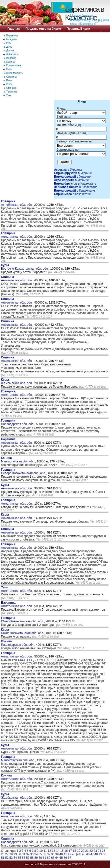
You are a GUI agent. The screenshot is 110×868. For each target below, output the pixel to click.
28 (11, 854)
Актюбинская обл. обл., (18, 203)
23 (95, 851)
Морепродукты (15, 73)
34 (36, 854)
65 (61, 858)
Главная (14, 29)
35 (40, 854)
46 (88, 854)
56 (24, 858)
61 (44, 858)
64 (57, 858)
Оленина (11, 77)
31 (24, 854)
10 (41, 851)
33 (32, 854)
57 (28, 858)
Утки (9, 95)
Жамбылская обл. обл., (18, 381)
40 (61, 854)
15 (62, 851)
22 (91, 851)
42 (69, 854)
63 (53, 858)
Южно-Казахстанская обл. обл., (23, 620)
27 (7, 854)
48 (96, 854)
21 (87, 851)
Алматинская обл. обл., (18, 235)
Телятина (12, 92)
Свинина (11, 88)
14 (58, 851)
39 (57, 854)
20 (83, 851)
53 (11, 858)
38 (53, 854)
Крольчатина (14, 65)
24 (99, 851)
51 (3, 858)
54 (15, 858)
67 (69, 858)
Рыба (9, 84)
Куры (9, 69)
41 (65, 854)
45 (84, 854)
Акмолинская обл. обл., (18, 279)
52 (7, 858)
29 (15, 854)
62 (49, 858)
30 (19, 854)
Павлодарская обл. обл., (18, 422)
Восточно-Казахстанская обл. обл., (26, 267)
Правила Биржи (78, 29)
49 (100, 854)
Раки (9, 80)
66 (65, 858)
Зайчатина (12, 54)
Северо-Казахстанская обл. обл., (24, 471)
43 (74, 854)
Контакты (31, 864)
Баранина (12, 36)
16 (66, 851)
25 (104, 851)
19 (79, 851)
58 (32, 858)
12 (49, 851)
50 (105, 854)
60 (40, 858)
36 (44, 854)
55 (19, 858)
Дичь (9, 47)
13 (53, 851)
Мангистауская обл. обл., (19, 460)
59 (36, 858)
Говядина (12, 39)
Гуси (9, 43)
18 (74, 851)
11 (45, 851)
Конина (10, 62)
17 (70, 851)
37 (49, 854)
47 (92, 854)
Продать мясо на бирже (43, 29)
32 (28, 854)
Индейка (11, 58)
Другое (10, 51)
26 (3, 854)
